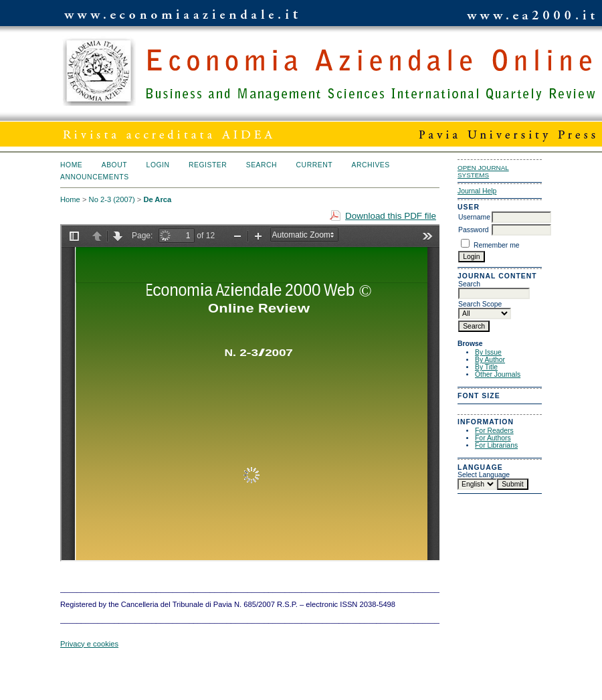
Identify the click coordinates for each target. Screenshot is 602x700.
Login (158, 165)
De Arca (157, 199)
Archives (370, 165)
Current (314, 165)
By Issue (488, 352)
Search (262, 165)
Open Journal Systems (483, 171)
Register (208, 165)
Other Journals (498, 374)
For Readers (494, 431)
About (114, 165)
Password (474, 230)
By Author (490, 360)
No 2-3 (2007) (112, 199)
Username (474, 217)
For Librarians (496, 445)
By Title (486, 367)
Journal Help (477, 191)
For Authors (493, 438)
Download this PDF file (391, 216)
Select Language (484, 475)
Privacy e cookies (89, 644)
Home (71, 165)
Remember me (497, 245)
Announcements (95, 177)
